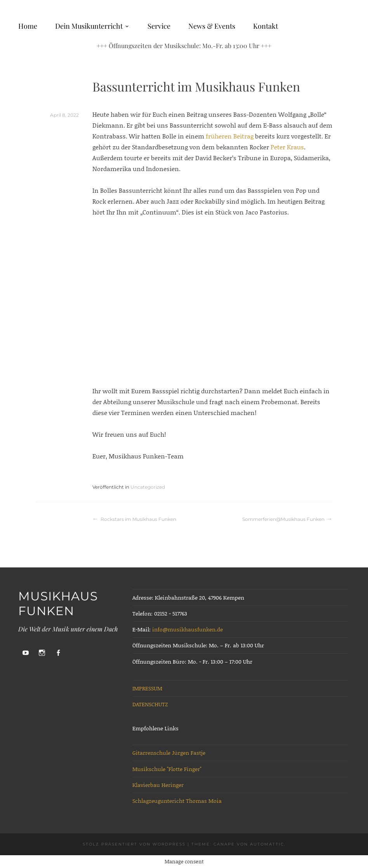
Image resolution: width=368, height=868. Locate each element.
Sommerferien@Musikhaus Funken (283, 519)
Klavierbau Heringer (158, 785)
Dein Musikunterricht (89, 26)
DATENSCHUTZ (150, 704)
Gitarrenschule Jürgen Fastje (169, 753)
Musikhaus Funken (58, 603)
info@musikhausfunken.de (187, 629)
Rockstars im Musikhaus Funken (138, 519)
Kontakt (266, 26)
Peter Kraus (286, 147)
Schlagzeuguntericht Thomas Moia (177, 801)
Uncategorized (148, 487)
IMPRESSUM (147, 688)
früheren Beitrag (230, 136)
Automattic (267, 844)
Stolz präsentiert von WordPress (134, 844)
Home (28, 26)
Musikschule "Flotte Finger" (167, 769)
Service (159, 26)
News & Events (212, 26)
